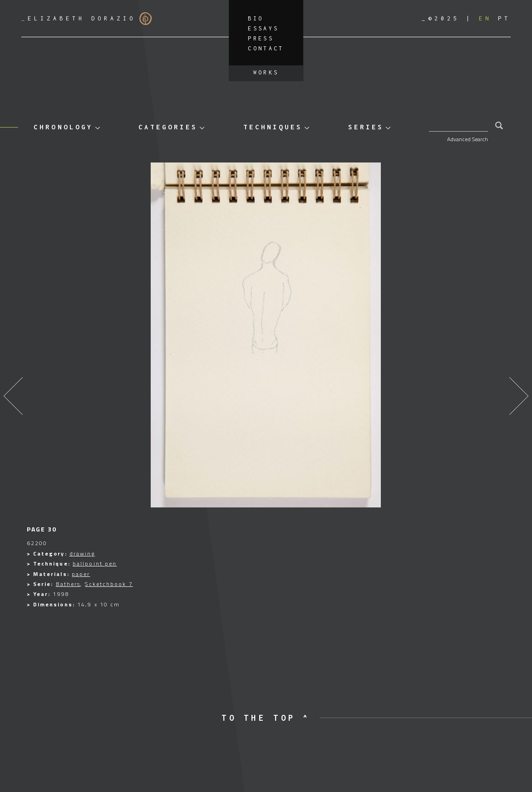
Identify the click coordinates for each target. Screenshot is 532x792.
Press (261, 38)
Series (366, 127)
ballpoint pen (95, 563)
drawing (82, 553)
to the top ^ (266, 718)
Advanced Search (468, 139)
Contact (266, 48)
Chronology (63, 127)
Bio (256, 18)
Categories (168, 127)
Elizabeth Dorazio (87, 19)
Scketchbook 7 (109, 584)
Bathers (68, 584)
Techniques (273, 127)
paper (81, 574)
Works (266, 72)
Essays (263, 28)
